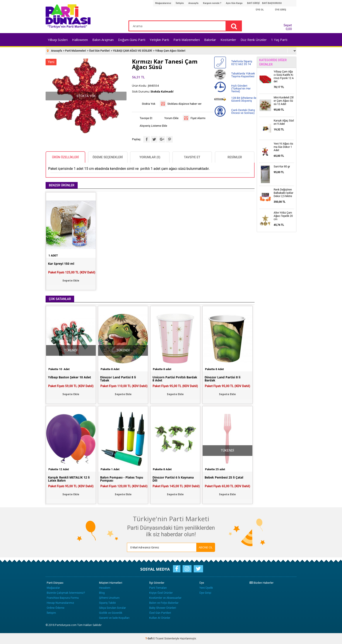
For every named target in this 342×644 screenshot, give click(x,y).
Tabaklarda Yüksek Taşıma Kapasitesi (243, 75)
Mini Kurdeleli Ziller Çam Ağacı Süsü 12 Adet (284, 101)
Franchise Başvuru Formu (63, 598)
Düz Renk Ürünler (254, 40)
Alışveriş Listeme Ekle (153, 126)
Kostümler (228, 40)
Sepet (286, 26)
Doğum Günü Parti (132, 40)
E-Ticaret (158, 639)
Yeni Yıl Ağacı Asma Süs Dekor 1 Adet (283, 147)
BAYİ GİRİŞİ (253, 3)
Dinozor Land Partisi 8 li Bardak (222, 379)
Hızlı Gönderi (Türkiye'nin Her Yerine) (241, 89)
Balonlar (210, 40)
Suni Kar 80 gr (282, 167)
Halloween (80, 40)
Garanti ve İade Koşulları (114, 618)
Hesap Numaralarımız (60, 603)
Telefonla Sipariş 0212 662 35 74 (242, 63)
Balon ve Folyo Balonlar (164, 603)
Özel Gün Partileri (160, 613)
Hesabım (105, 588)
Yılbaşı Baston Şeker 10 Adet (69, 377)
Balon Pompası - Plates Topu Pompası (122, 479)
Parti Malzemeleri (187, 40)
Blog (102, 593)
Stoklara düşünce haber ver (184, 104)
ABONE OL (206, 547)
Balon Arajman (103, 40)
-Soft (149, 639)
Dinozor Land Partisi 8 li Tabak (118, 379)
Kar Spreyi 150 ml (61, 264)
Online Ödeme (56, 608)
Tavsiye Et (146, 118)
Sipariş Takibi (107, 603)
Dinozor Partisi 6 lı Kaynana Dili (173, 479)
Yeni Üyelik (206, 588)
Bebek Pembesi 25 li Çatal (224, 477)
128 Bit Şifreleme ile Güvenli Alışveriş (244, 99)
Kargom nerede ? (212, 3)
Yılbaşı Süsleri (58, 40)
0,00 (289, 29)
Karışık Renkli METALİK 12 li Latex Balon (69, 479)
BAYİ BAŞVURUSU (272, 3)
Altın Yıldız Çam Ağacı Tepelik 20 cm (283, 216)
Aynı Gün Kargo (234, 3)
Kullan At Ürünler (160, 618)
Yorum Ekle (171, 118)
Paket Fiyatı (72, 272)
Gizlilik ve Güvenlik (111, 613)
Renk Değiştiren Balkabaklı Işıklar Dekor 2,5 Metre (284, 193)
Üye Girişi (205, 593)
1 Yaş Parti (279, 40)
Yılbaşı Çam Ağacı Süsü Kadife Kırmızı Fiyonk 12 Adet (284, 77)
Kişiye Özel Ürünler (161, 593)
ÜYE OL (260, 10)
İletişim (180, 3)
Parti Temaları (158, 588)
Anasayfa (193, 3)
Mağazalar (53, 588)
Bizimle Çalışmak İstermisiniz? (66, 593)
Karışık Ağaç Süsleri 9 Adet (284, 122)
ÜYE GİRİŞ (281, 10)
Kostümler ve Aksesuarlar (165, 598)
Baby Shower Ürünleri (163, 608)
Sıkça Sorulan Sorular (112, 608)
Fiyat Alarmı (198, 118)
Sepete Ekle (71, 281)
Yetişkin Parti (159, 40)
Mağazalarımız (163, 3)
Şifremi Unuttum (109, 598)
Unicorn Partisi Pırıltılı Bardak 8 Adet (175, 379)
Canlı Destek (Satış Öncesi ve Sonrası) (243, 111)
